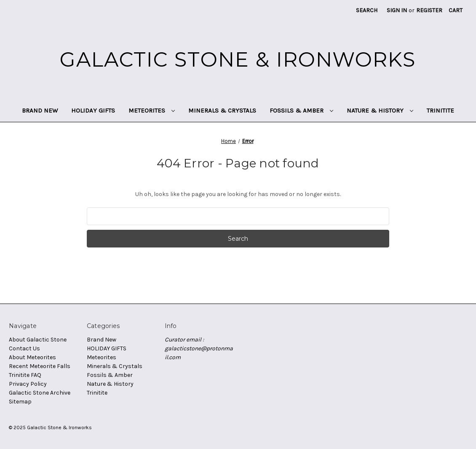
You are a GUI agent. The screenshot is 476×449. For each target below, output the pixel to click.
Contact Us (24, 348)
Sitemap (20, 402)
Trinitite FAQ (25, 375)
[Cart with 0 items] (456, 10)
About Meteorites (32, 357)
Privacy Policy (28, 384)
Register (429, 10)
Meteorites (152, 110)
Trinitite (440, 110)
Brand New (40, 110)
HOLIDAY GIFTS (93, 110)
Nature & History (380, 110)
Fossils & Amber (301, 110)
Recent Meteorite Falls (40, 366)
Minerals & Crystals (222, 110)
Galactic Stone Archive (40, 393)
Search (367, 10)
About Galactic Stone (38, 340)
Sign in (397, 10)
